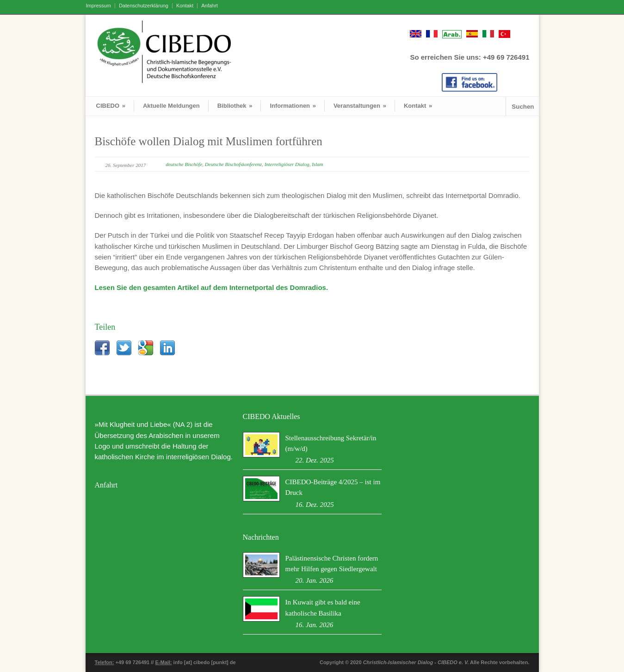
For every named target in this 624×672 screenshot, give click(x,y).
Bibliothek (235, 106)
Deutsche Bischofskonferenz (233, 164)
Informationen (293, 106)
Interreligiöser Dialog (287, 164)
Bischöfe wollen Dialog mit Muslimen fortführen (209, 141)
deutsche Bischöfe (184, 164)
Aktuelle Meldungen (171, 106)
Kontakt (185, 6)
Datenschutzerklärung (144, 6)
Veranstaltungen (360, 106)
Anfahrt (209, 6)
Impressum (99, 6)
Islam (317, 164)
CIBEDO (111, 106)
